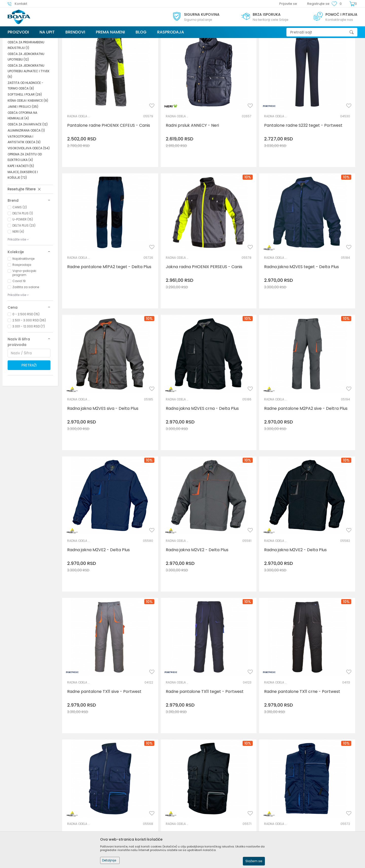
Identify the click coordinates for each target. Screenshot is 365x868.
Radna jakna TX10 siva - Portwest (318, 739)
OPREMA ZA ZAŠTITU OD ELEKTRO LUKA (25, 195)
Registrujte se (318, 4)
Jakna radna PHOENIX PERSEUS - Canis (98, 263)
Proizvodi (38, 41)
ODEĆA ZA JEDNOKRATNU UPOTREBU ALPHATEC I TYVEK (29, 109)
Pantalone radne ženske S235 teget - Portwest (325, 620)
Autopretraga (238, 51)
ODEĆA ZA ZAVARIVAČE (28, 162)
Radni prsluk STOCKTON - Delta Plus (98, 620)
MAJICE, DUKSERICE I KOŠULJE (23, 213)
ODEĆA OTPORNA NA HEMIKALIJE (22, 153)
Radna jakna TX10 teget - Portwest (244, 739)
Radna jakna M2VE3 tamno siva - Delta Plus (98, 739)
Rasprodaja (22, 303)
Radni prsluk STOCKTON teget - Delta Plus (327, 501)
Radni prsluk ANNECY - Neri (170, 141)
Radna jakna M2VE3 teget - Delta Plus (170, 744)
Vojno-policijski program (24, 311)
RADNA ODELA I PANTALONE (27, 71)
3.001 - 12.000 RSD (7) (29, 364)
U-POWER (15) (23, 257)
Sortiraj (262, 51)
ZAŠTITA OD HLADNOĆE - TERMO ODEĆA (25, 124)
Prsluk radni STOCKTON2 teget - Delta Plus (174, 620)
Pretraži (29, 403)
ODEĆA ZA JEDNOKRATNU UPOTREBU (26, 95)
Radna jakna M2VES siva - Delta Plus (250, 263)
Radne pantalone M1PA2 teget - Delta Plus (327, 143)
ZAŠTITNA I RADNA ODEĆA (107, 41)
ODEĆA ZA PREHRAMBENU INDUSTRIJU (26, 83)
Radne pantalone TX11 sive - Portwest (95, 501)
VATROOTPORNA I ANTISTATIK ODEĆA (24, 177)
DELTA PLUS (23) (24, 263)
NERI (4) (18, 270)
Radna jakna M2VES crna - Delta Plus (321, 263)
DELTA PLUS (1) (23, 251)
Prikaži (305, 51)
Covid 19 (19, 319)
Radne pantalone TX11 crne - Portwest (248, 501)
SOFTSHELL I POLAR (25, 132)
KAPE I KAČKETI (21, 204)
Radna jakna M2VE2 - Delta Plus (175, 379)
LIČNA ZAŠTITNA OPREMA (67, 41)
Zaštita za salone (26, 325)
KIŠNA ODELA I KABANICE (28, 138)
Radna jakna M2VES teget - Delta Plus (170, 263)
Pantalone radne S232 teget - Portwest (249, 143)
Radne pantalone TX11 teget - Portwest (172, 501)
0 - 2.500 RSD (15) (26, 352)
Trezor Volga (17, 41)
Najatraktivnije (23, 297)
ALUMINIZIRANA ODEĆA (26, 168)
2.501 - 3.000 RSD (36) (29, 358)
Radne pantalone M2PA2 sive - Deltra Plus (98, 382)
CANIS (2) (20, 245)
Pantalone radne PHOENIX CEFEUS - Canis (93, 143)
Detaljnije (109, 860)
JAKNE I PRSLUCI (23, 145)
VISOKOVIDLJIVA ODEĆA (29, 186)
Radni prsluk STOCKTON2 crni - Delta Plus (250, 620)
